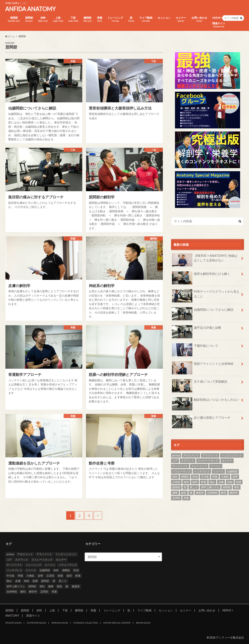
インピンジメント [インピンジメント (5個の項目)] (232, 455)
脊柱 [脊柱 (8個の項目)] (237, 487)
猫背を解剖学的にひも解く (201, 275)
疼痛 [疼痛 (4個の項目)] (204, 482)
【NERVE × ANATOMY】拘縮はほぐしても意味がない (205, 260)
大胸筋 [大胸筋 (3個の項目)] (225, 477)
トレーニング (115, 19)
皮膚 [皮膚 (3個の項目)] (221, 482)
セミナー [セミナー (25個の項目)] (227, 461)
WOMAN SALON (60, 623)
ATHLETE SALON (13, 623)
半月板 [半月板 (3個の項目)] (205, 477)
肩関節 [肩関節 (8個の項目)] (227, 487)
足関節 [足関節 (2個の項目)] (176, 498)
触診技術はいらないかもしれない (206, 401)
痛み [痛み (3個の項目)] (212, 482)
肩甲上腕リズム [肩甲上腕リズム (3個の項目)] (210, 487)
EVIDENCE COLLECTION (86, 623)
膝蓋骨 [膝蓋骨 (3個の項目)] (200, 493)
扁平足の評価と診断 (197, 329)
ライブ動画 (146, 19)
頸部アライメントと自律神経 (203, 365)
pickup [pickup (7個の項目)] (176, 455)
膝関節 (88, 19)
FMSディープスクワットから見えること (206, 295)
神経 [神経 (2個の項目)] (230, 482)
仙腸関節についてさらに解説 (203, 311)
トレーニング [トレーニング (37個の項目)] (199, 466)
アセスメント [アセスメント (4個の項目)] (191, 455)
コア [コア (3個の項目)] (175, 461)
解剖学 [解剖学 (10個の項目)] (234, 493)
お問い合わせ (199, 19)
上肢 (58, 19)
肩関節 (14, 19)
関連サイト (219, 25)
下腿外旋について (195, 347)
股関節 (29, 19)
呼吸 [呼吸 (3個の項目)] (215, 477)
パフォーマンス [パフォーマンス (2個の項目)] (181, 471)
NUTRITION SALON (36, 623)
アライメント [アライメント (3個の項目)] (210, 455)
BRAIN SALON (143, 623)
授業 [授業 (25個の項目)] (186, 482)
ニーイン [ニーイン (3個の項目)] (216, 466)
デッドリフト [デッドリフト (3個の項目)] (180, 466)
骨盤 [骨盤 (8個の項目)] (186, 498)
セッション (164, 18)
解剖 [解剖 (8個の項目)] (224, 493)
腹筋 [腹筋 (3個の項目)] (184, 493)
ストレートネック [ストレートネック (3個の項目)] (208, 461)
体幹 (43, 19)
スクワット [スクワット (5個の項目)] (188, 461)
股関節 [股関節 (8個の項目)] (176, 487)
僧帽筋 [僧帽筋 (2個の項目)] (185, 477)
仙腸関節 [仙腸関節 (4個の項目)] (232, 471)
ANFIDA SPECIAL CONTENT (117, 623)
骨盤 (100, 19)
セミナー (181, 19)
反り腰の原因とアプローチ (201, 419)
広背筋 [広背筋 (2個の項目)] (176, 482)
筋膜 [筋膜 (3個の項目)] (239, 482)
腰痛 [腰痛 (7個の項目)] (175, 493)
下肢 (73, 19)
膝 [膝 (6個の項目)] (191, 493)
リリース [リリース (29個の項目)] (218, 471)
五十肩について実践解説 (200, 383)
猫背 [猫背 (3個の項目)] (195, 482)
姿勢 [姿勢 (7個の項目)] (235, 477)
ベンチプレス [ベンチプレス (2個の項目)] (202, 471)
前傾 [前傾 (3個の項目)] (195, 477)
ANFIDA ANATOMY (30, 9)
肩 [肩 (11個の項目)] (185, 487)
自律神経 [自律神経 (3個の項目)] (212, 493)
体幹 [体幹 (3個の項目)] (175, 477)
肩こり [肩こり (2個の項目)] (194, 487)
